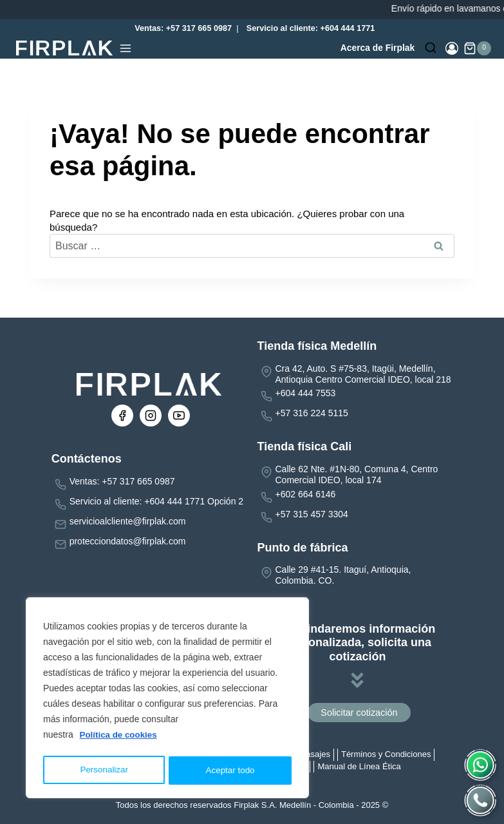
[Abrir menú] (126, 48)
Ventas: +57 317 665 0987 (181, 28)
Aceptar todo (230, 771)
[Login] (452, 48)
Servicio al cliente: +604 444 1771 (311, 28)
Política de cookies (120, 738)
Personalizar (104, 771)
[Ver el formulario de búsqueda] (431, 48)
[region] (167, 700)
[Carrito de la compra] (477, 48)
